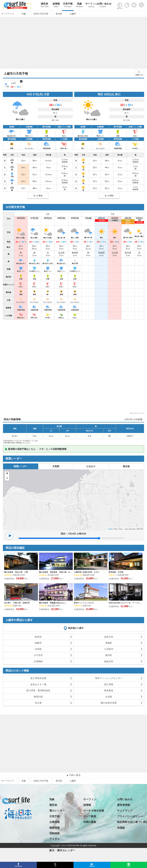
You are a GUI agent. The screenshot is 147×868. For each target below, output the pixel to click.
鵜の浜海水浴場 (109, 703)
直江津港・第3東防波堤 (38, 690)
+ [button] (7, 474)
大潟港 (109, 697)
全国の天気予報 (41, 781)
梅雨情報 (54, 828)
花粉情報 (54, 833)
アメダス (54, 839)
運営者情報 (123, 805)
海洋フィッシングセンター (109, 678)
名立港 (38, 703)
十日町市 (109, 649)
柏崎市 (38, 643)
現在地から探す (76, 628)
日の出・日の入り (60, 845)
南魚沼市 (109, 661)
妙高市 (38, 637)
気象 (80, 5)
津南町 (109, 643)
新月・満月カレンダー (62, 850)
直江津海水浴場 (38, 678)
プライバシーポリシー (130, 816)
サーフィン (91, 5)
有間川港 (38, 697)
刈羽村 (38, 649)
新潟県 (59, 781)
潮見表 (45, 5)
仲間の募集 (90, 822)
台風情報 (54, 822)
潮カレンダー (57, 811)
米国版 (121, 828)
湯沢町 (109, 655)
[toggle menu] (142, 4)
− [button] (7, 478)
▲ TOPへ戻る (73, 775)
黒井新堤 (109, 690)
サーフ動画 (90, 816)
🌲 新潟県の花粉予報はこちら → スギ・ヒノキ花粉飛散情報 (36, 449)
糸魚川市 (109, 637)
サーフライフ (8, 781)
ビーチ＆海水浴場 (94, 811)
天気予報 (68, 5)
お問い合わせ (103, 5)
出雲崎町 (38, 661)
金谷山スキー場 (38, 684)
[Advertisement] (73, 44)
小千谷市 (38, 655)
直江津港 (109, 684)
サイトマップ (125, 811)
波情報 (56, 5)
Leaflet (110, 529)
